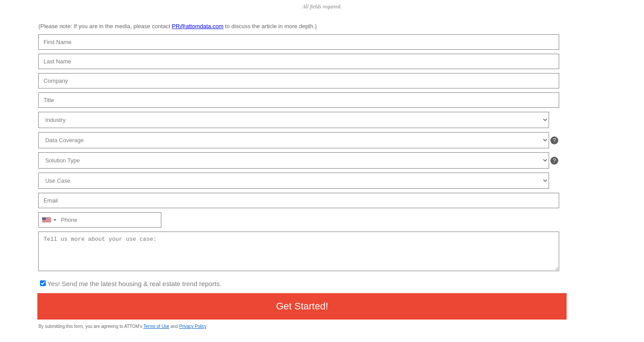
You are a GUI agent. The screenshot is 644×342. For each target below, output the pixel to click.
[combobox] (49, 220)
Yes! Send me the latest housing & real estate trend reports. (134, 284)
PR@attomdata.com (198, 26)
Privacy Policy (193, 326)
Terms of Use (156, 326)
